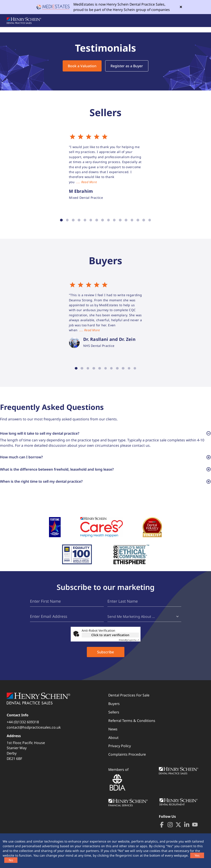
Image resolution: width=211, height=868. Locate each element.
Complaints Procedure (127, 761)
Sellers (114, 718)
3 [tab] (73, 220)
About (113, 744)
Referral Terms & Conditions (132, 727)
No (11, 860)
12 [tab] (126, 220)
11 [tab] (120, 220)
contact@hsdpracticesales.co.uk (34, 734)
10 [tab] (114, 220)
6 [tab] (91, 220)
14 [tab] (138, 220)
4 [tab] (79, 220)
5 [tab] (85, 220)
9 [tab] (109, 220)
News (113, 735)
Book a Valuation (82, 66)
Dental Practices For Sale (129, 701)
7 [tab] (97, 220)
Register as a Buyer (127, 66)
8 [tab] (102, 220)
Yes (197, 855)
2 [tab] (67, 220)
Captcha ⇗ (129, 646)
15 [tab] (144, 220)
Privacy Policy (120, 752)
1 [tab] (61, 220)
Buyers (114, 710)
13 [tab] (132, 220)
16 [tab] (149, 220)
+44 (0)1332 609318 (23, 728)
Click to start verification (110, 641)
